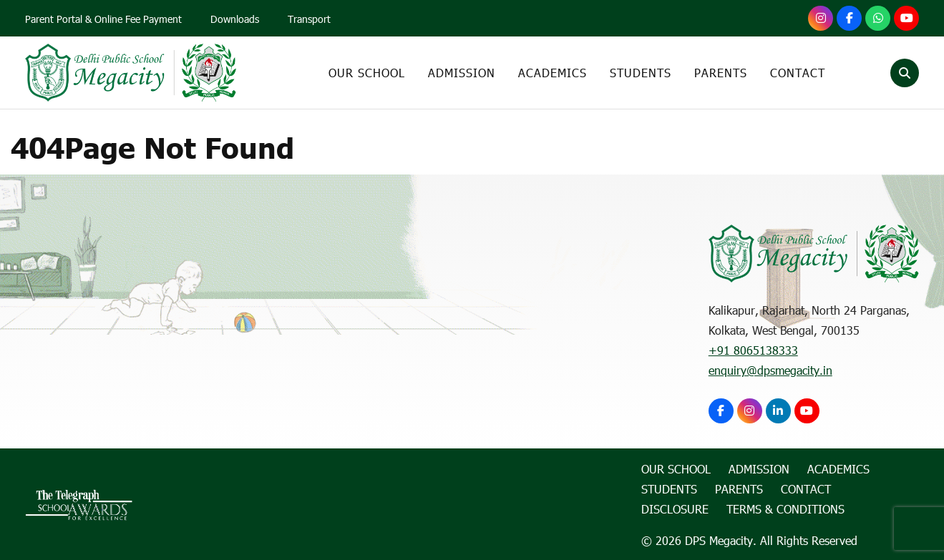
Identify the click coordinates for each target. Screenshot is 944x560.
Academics (553, 73)
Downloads (235, 19)
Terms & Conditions (785, 509)
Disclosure (675, 509)
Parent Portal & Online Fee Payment (103, 19)
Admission (462, 73)
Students (641, 73)
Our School (367, 73)
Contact (798, 73)
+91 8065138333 (753, 350)
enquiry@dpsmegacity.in (770, 370)
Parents (721, 73)
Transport (309, 19)
